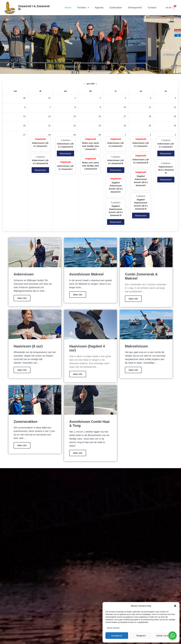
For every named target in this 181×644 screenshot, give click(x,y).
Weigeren (141, 636)
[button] (175, 606)
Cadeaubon (116, 8)
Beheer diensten (113, 628)
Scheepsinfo (135, 8)
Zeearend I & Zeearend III (34, 8)
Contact (152, 8)
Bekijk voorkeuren (165, 636)
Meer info (22, 298)
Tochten (83, 8)
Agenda (99, 8)
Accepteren (117, 636)
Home (68, 8)
